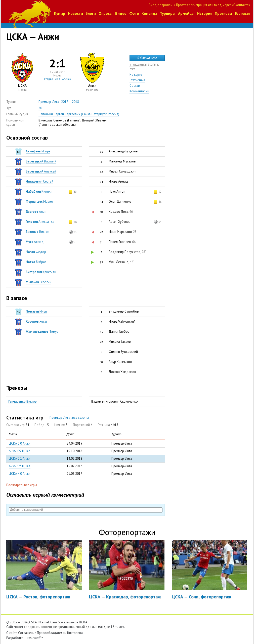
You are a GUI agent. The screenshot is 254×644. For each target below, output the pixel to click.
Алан (36, 212)
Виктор (38, 232)
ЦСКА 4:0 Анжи (20, 474)
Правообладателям (52, 633)
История (205, 13)
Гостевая (243, 13)
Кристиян (41, 272)
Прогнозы (223, 13)
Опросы (105, 13)
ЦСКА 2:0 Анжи (20, 443)
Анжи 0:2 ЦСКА (20, 451)
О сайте (12, 633)
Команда (149, 13)
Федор (36, 252)
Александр (40, 222)
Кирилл (39, 191)
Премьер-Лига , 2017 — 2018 (59, 102)
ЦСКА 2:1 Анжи (20, 459)
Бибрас (36, 262)
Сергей (39, 181)
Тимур (42, 332)
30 (40, 108)
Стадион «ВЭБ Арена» (57, 79)
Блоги (91, 13)
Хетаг (36, 321)
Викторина (75, 633)
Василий (41, 161)
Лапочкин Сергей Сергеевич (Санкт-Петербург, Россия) (79, 114)
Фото (134, 13)
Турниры (168, 13)
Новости (75, 13)
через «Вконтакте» (236, 5)
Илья (36, 311)
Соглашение (27, 633)
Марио (39, 202)
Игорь (38, 151)
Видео (121, 13)
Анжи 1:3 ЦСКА (20, 466)
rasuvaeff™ (35, 638)
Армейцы (186, 13)
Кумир (60, 13)
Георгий (38, 282)
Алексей (41, 171)
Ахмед (35, 242)
